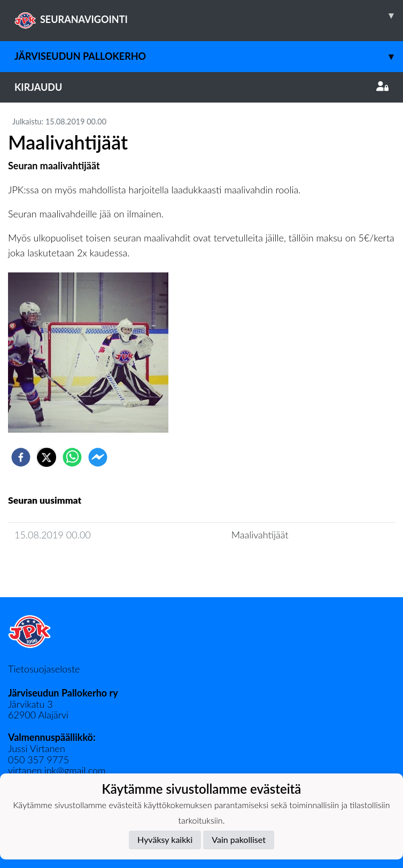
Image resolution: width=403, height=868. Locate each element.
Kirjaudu (201, 87)
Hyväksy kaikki (165, 839)
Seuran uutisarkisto (55, 565)
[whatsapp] (72, 457)
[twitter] (46, 457)
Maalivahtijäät (260, 535)
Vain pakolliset (239, 839)
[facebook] (21, 457)
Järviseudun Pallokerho (209, 56)
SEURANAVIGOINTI (209, 15)
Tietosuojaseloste (44, 669)
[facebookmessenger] (98, 457)
